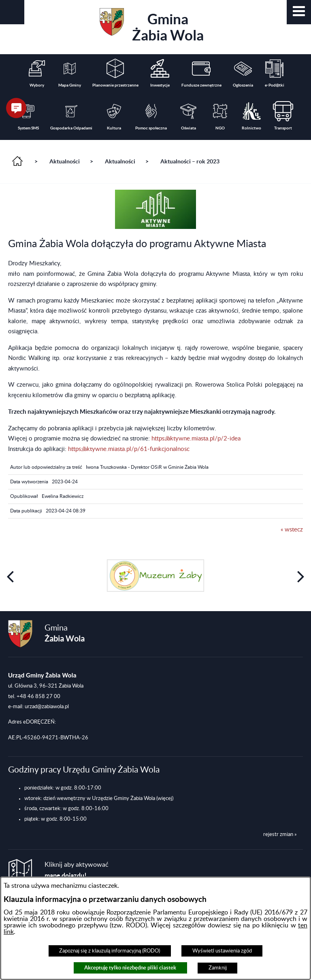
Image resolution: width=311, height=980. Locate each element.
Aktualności (65, 161)
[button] (299, 12)
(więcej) (165, 798)
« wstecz (292, 530)
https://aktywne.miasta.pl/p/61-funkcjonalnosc (129, 449)
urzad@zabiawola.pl (47, 707)
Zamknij (218, 968)
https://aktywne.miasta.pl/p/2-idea (196, 439)
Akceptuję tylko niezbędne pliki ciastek (130, 968)
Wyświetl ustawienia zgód (222, 951)
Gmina (152, 26)
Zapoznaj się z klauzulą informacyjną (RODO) (110, 951)
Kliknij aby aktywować (77, 870)
